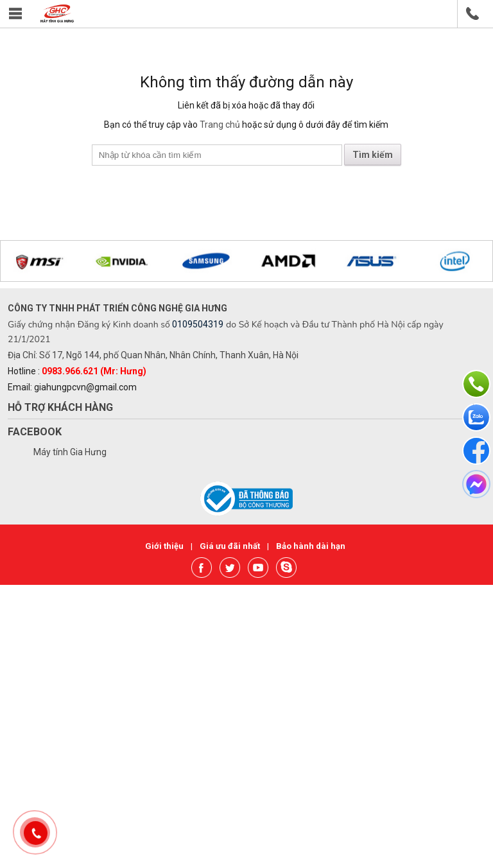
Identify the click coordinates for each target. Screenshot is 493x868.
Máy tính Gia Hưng (70, 452)
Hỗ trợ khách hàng (60, 407)
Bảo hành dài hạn (311, 546)
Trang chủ (220, 125)
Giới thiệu (165, 546)
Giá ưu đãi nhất (231, 546)
